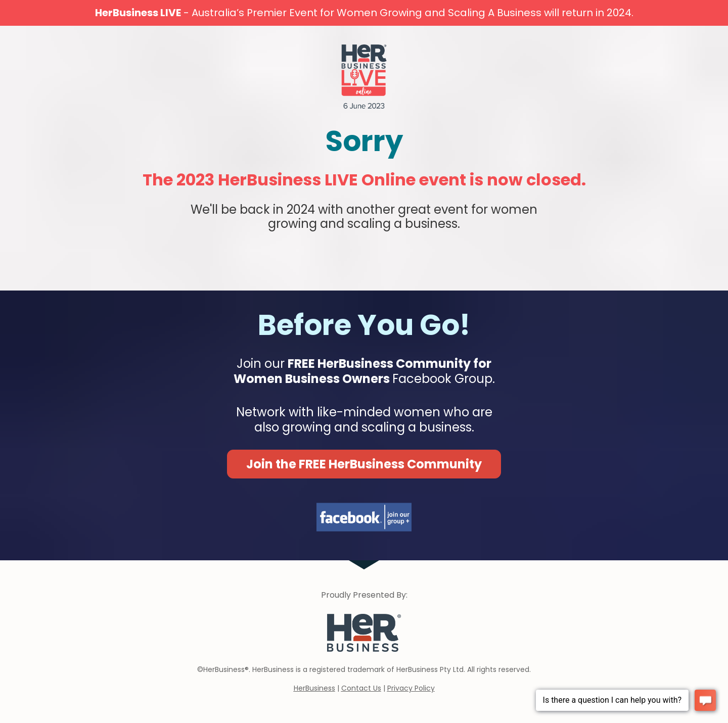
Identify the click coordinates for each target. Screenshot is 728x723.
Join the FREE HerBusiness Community (364, 464)
